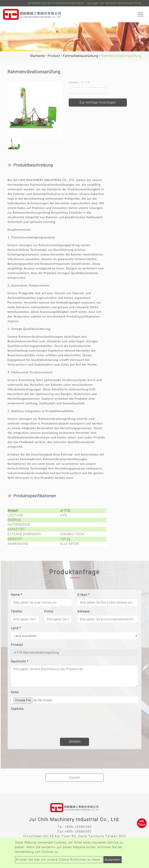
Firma (49, 611)
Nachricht (20, 661)
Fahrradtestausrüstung (81, 56)
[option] (35, 109)
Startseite (37, 56)
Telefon (17, 611)
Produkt (54, 56)
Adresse (84, 611)
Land (16, 628)
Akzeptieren (113, 860)
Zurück (75, 778)
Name (17, 595)
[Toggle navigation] (140, 14)
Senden (75, 742)
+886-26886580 (78, 827)
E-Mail (84, 595)
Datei (15, 692)
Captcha (17, 709)
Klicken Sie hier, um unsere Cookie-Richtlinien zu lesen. (59, 860)
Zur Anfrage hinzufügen (98, 102)
